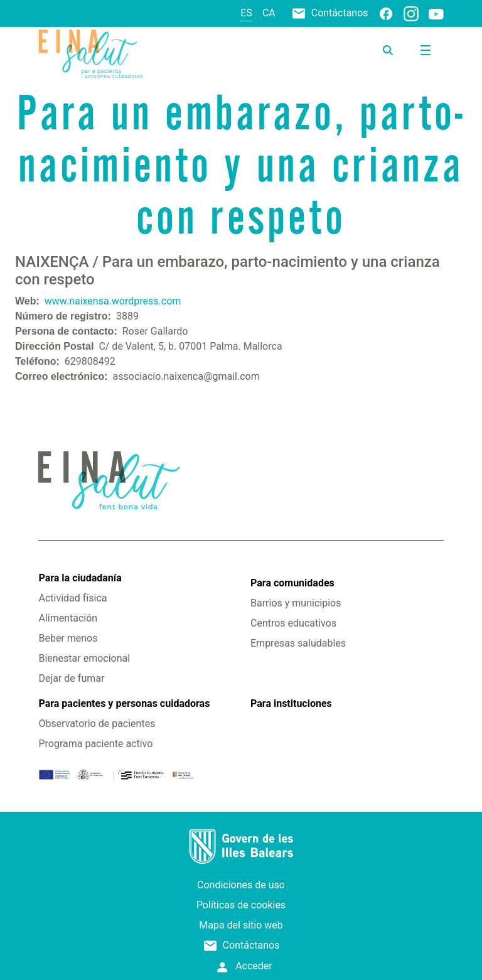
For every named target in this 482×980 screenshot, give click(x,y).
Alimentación (68, 618)
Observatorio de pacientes (97, 724)
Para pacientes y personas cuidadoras (124, 703)
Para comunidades (292, 583)
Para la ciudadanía (80, 578)
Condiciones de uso (241, 885)
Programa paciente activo (95, 744)
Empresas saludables (298, 643)
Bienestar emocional (84, 658)
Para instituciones (291, 703)
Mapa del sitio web (241, 925)
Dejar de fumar (71, 678)
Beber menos (68, 638)
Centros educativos (293, 623)
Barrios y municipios (296, 603)
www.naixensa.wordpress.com (113, 301)
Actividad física (72, 598)
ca (269, 13)
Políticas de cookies (241, 905)
